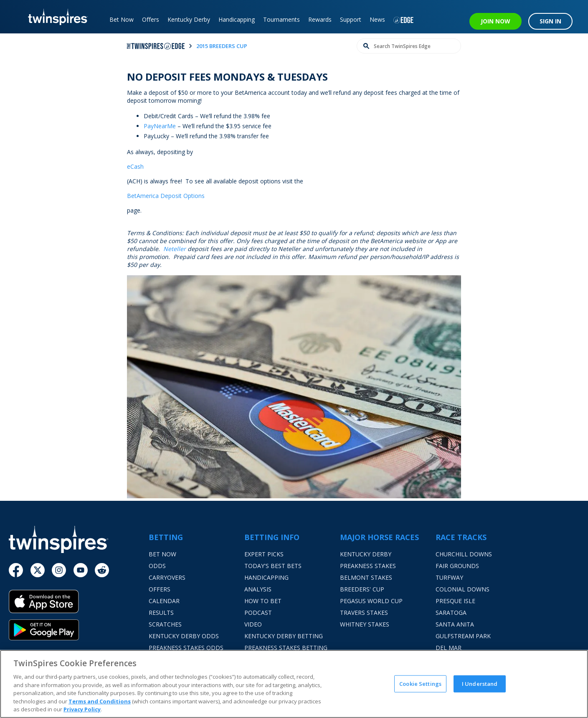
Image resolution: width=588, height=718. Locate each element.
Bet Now (122, 19)
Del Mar (449, 648)
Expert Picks (264, 554)
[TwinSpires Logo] (55, 17)
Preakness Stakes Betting (286, 648)
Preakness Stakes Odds (186, 648)
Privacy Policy (82, 709)
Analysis (258, 589)
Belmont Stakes (366, 577)
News (377, 19)
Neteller (175, 249)
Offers (151, 19)
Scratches (165, 624)
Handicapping (237, 19)
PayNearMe (160, 126)
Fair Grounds (457, 566)
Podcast (258, 613)
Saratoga (451, 613)
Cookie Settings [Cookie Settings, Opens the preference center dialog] (420, 683)
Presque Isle (455, 601)
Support (351, 19)
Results (161, 613)
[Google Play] (79, 630)
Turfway (449, 577)
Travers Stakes (364, 613)
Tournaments (281, 19)
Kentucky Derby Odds (184, 636)
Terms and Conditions (100, 701)
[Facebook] (16, 570)
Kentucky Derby (189, 19)
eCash (135, 166)
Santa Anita (455, 624)
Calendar (164, 601)
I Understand (480, 683)
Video (253, 624)
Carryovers (167, 577)
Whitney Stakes (365, 624)
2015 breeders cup (222, 46)
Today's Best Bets (273, 566)
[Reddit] (102, 570)
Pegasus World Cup (371, 601)
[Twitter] (38, 570)
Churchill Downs (464, 554)
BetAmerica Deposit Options (166, 196)
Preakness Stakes (368, 566)
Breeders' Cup (362, 589)
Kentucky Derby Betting (284, 636)
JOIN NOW (495, 21)
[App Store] (79, 605)
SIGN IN (550, 21)
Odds (157, 566)
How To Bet (263, 601)
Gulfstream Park (463, 636)
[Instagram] (59, 570)
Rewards (320, 19)
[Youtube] (81, 570)
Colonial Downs (463, 589)
